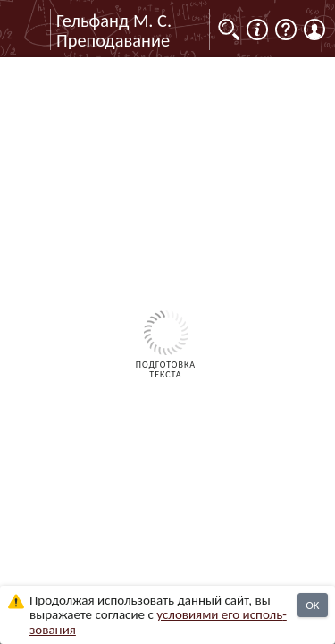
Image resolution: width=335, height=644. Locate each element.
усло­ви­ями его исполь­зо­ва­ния (158, 622)
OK (312, 605)
